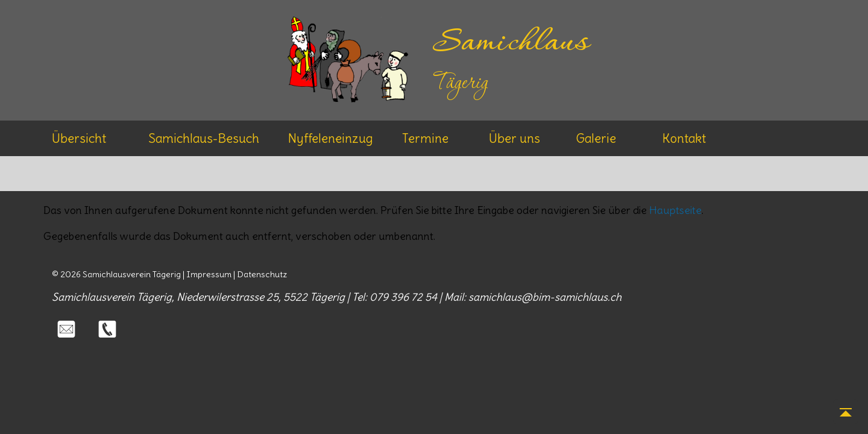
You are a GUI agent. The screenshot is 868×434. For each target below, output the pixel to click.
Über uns (514, 138)
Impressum (209, 274)
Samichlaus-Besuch (204, 138)
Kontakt (684, 138)
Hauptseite (675, 210)
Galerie (596, 138)
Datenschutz (262, 274)
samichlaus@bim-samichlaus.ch (545, 297)
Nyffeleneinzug (331, 138)
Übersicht (79, 138)
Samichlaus (511, 43)
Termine (425, 138)
